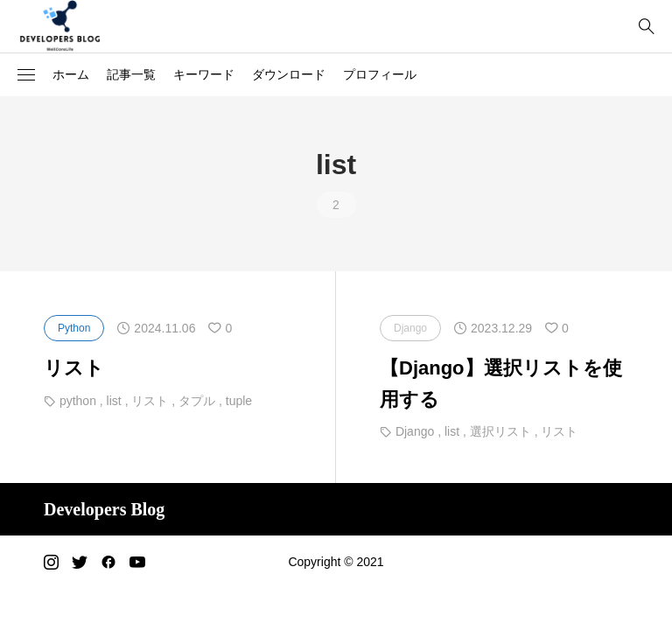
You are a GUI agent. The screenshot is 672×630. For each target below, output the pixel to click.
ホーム (71, 74)
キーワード (204, 74)
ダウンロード (289, 74)
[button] (26, 75)
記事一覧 (131, 74)
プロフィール (380, 74)
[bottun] (646, 27)
